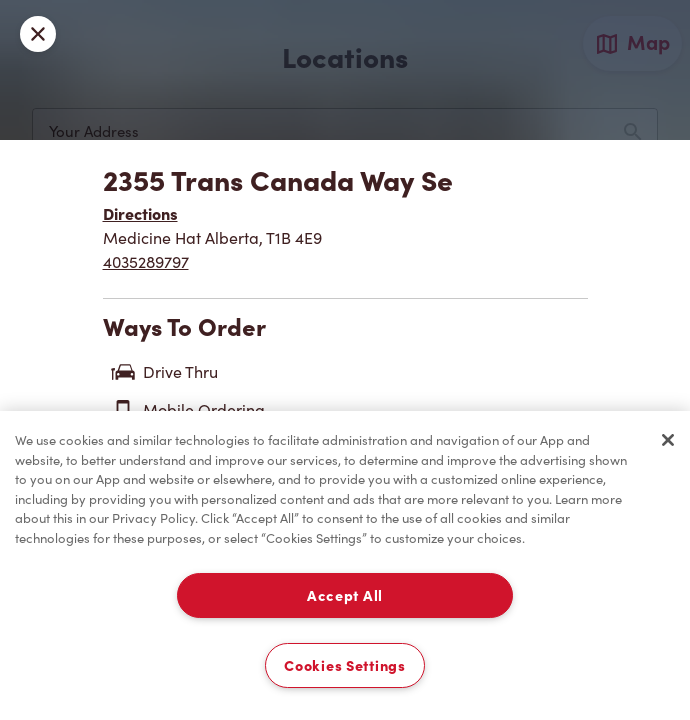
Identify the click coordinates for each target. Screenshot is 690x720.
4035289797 (146, 262)
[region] (345, 565)
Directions (140, 214)
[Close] (668, 440)
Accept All (345, 595)
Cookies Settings (345, 665)
